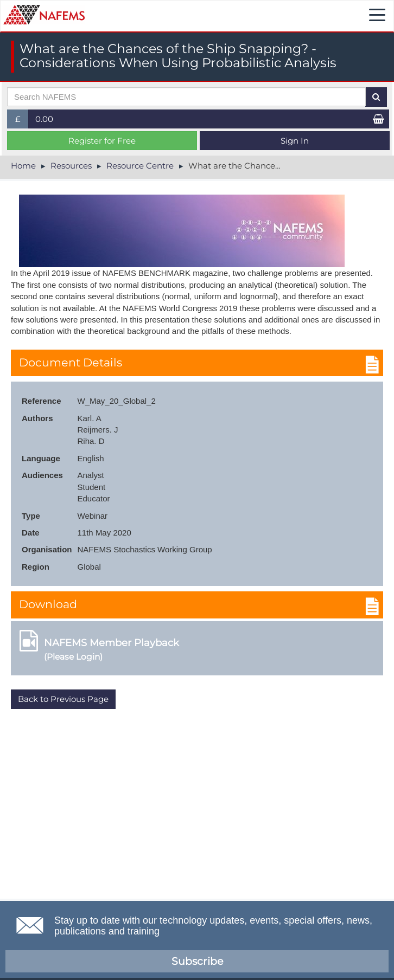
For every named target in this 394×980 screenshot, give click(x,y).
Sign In (295, 141)
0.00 (44, 119)
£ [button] (22, 121)
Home (23, 166)
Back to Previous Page (63, 699)
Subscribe (197, 961)
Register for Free (102, 141)
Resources (71, 166)
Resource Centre (140, 166)
